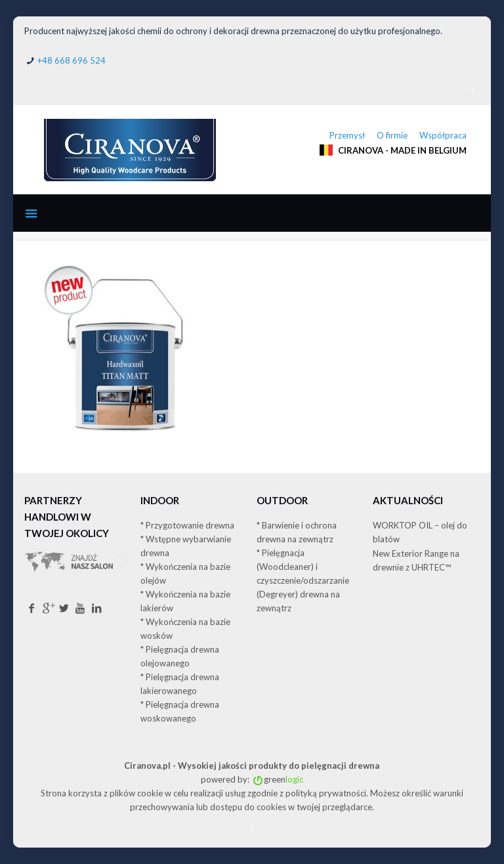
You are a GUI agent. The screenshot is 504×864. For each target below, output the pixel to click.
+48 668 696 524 (72, 60)
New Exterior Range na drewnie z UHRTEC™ (416, 560)
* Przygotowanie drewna (187, 525)
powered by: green (252, 779)
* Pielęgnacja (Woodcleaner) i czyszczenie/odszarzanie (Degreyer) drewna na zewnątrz (303, 580)
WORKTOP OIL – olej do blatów (420, 532)
